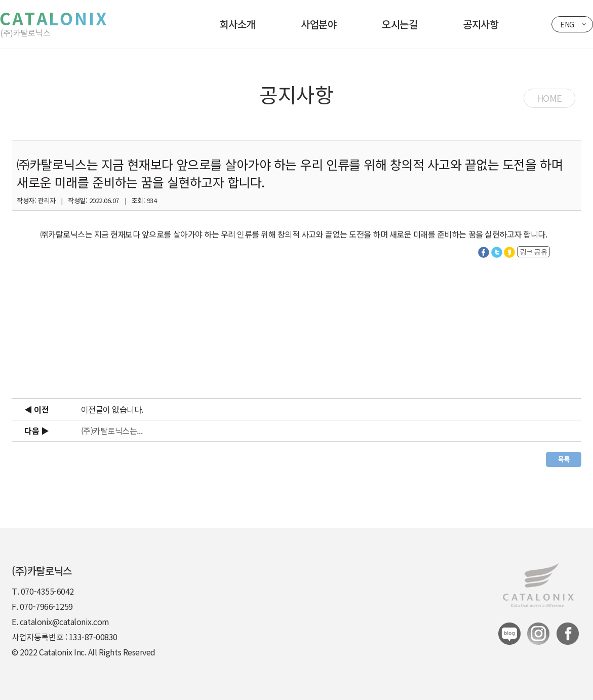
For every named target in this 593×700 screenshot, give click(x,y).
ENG (567, 24)
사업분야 (319, 24)
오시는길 (400, 24)
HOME (549, 98)
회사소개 (238, 24)
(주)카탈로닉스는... (112, 431)
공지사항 (481, 24)
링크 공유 (534, 252)
